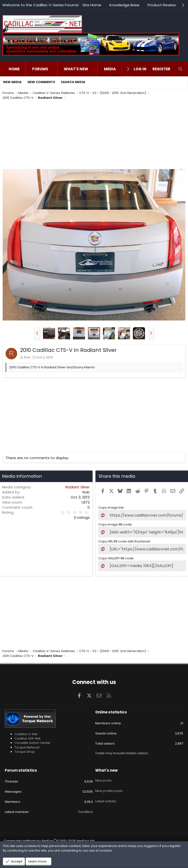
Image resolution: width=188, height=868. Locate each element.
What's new (76, 69)
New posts (103, 775)
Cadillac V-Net (26, 731)
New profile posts (109, 784)
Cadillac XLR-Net (27, 735)
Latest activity (106, 793)
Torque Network (27, 744)
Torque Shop (25, 748)
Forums (40, 69)
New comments (41, 82)
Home (14, 69)
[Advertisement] (93, 135)
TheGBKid (85, 808)
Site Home (92, 5)
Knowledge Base (124, 5)
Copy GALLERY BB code (116, 556)
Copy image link (111, 508)
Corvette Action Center (33, 739)
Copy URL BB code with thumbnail (124, 540)
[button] (53, 69)
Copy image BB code (115, 524)
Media (110, 69)
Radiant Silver (78, 487)
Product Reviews (163, 5)
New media (12, 82)
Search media (73, 82)
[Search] (180, 69)
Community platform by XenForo (49, 837)
